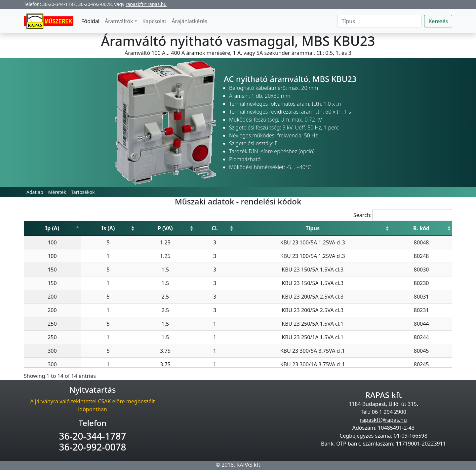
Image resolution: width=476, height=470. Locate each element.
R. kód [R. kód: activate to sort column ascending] (421, 228)
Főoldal (90, 21)
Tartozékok (83, 192)
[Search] (379, 21)
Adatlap (35, 192)
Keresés (438, 21)
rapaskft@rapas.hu (146, 4)
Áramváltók (119, 21)
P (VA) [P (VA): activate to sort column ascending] (165, 228)
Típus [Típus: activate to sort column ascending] (313, 228)
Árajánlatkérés (189, 21)
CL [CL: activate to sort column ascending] (215, 228)
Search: (403, 215)
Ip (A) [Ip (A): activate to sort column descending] (52, 228)
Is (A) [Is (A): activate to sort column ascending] (108, 228)
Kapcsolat (155, 21)
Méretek (57, 192)
